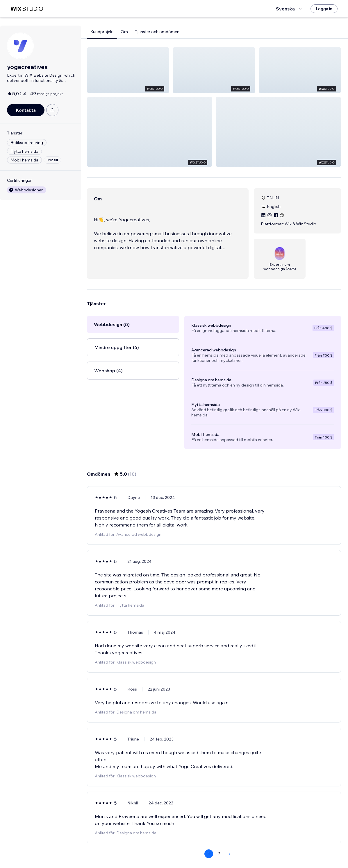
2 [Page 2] (219, 847)
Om (124, 32)
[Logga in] (324, 9)
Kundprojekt (102, 32)
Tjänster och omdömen (157, 32)
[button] (128, 70)
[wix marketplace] (27, 9)
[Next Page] (230, 847)
